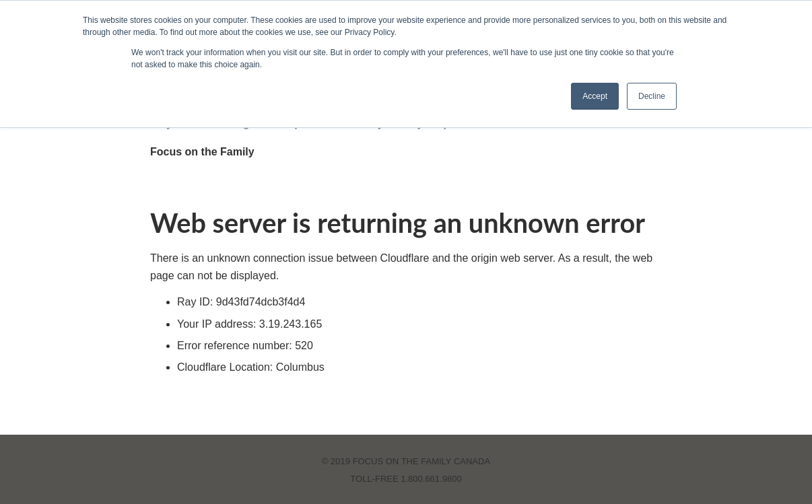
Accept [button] (595, 96)
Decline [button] (652, 96)
